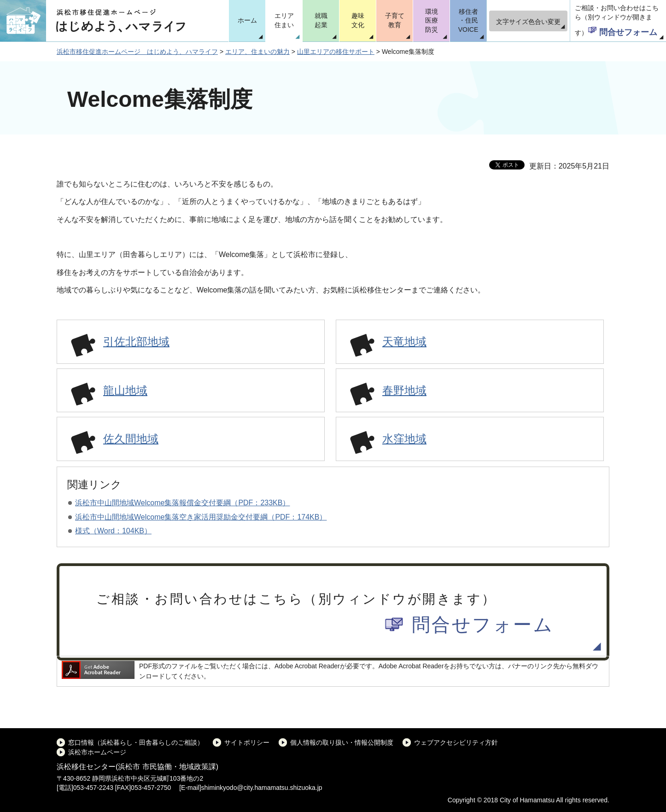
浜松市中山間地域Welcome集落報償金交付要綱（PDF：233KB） (182, 503)
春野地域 (404, 390)
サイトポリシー (247, 742)
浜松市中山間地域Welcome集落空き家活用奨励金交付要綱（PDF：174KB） (201, 517)
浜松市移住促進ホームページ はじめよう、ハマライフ (137, 52)
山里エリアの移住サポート (336, 52)
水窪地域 (404, 439)
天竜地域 (404, 342)
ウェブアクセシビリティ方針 (456, 742)
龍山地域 (125, 390)
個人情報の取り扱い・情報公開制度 (342, 742)
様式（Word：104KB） (113, 531)
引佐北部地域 (136, 342)
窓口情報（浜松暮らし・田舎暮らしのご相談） (136, 742)
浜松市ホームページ (97, 752)
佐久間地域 (131, 439)
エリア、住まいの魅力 (257, 52)
